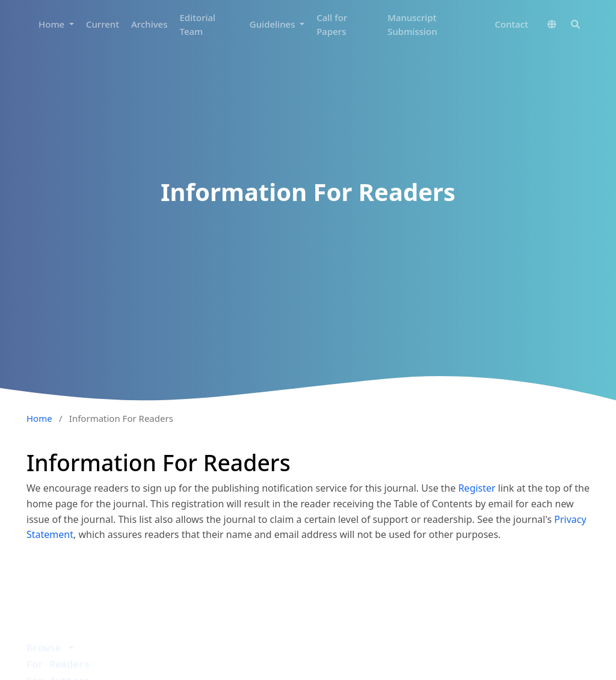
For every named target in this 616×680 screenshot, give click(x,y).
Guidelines (274, 24)
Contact (511, 24)
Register (477, 488)
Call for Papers (332, 24)
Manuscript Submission (412, 24)
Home (53, 24)
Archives (149, 24)
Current (103, 24)
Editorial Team (198, 24)
